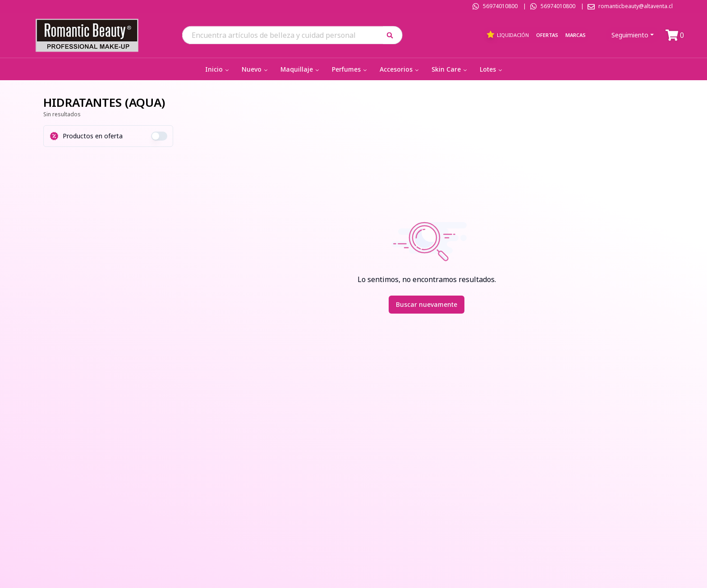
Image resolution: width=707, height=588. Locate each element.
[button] (393, 35)
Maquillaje (301, 69)
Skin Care (450, 69)
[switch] (159, 136)
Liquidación (507, 35)
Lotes (492, 69)
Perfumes (350, 69)
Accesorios (400, 69)
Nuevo (255, 69)
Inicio (218, 69)
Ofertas (547, 35)
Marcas (576, 35)
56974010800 (500, 6)
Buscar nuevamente (427, 304)
